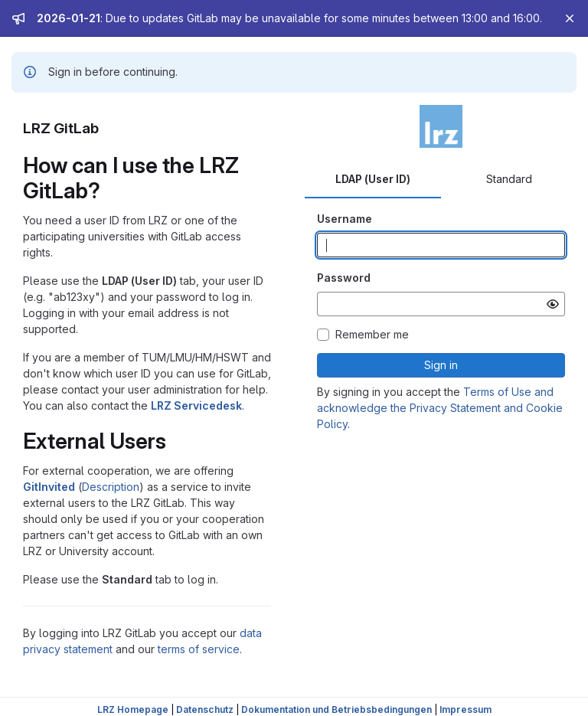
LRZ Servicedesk (196, 405)
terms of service (199, 649)
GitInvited (49, 487)
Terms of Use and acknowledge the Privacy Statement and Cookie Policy (440, 408)
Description (111, 487)
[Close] (570, 18)
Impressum (465, 709)
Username (345, 219)
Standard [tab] (509, 179)
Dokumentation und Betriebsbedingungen (336, 709)
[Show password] (553, 304)
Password (344, 278)
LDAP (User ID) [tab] (373, 179)
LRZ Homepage (133, 709)
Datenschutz (205, 709)
